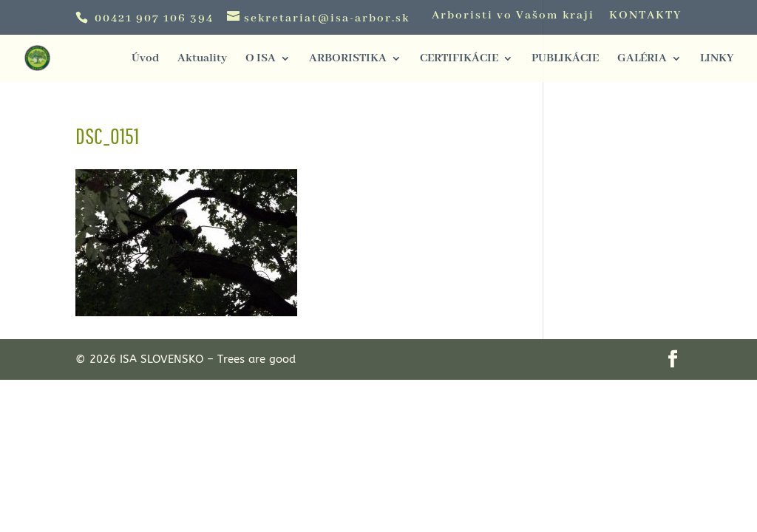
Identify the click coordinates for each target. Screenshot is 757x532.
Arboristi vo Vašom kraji (513, 16)
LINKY (717, 59)
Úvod (145, 59)
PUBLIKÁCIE (565, 59)
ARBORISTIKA (348, 59)
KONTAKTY (645, 16)
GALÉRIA (642, 59)
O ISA (261, 59)
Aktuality (202, 59)
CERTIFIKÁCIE (459, 59)
